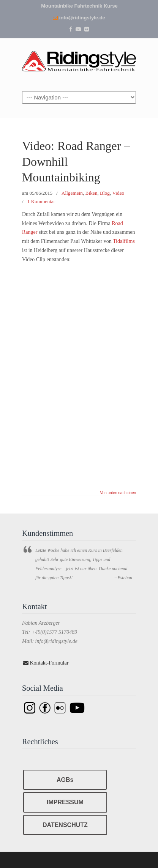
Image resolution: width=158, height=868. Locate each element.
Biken (92, 193)
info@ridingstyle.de (82, 18)
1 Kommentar (41, 201)
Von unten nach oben (118, 493)
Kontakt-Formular (46, 663)
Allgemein (72, 193)
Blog (105, 193)
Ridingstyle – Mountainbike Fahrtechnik (79, 60)
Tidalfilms (124, 241)
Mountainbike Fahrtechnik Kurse (79, 6)
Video (118, 193)
